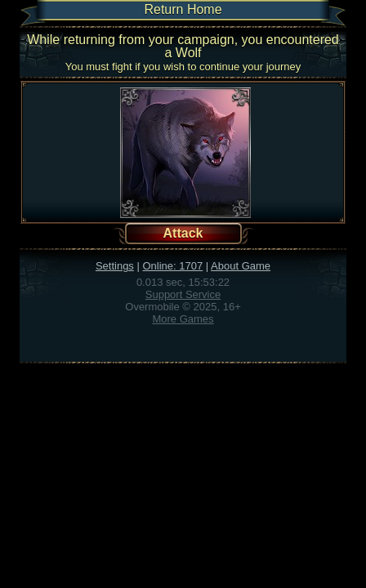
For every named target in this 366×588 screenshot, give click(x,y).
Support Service (183, 294)
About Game (241, 266)
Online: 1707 (172, 266)
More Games (183, 319)
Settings (115, 266)
